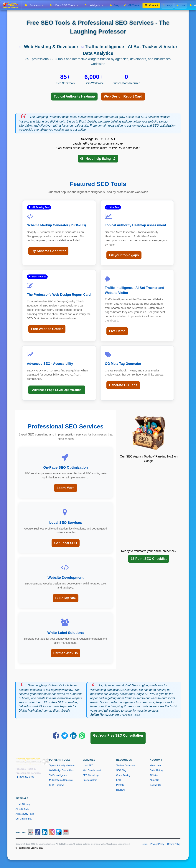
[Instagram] (52, 833)
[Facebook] (38, 833)
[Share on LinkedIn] (73, 736)
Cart (181, 6)
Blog (115, 5)
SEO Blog (121, 770)
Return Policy (174, 844)
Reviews (120, 790)
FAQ (167, 6)
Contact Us (155, 785)
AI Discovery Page (25, 814)
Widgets (95, 5)
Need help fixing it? (98, 159)
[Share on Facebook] (56, 736)
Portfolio (120, 785)
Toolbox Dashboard (126, 765)
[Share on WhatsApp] (82, 736)
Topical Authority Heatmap (74, 96)
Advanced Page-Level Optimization (57, 390)
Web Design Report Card (123, 96)
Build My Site (65, 598)
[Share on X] (65, 736)
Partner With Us (66, 653)
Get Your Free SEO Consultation (118, 735)
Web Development (92, 770)
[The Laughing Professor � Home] (12, 5)
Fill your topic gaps (124, 255)
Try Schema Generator (48, 251)
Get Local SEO (65, 543)
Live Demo (117, 331)
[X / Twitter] (59, 833)
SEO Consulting (91, 775)
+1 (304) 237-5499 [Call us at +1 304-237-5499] (25, 777)
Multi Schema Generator (61, 780)
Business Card (90, 780)
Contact (151, 5)
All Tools (131, 5)
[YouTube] (66, 833)
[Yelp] (31, 833)
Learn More (66, 488)
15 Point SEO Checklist (149, 559)
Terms (144, 844)
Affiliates (154, 775)
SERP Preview (56, 785)
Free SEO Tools (65, 5)
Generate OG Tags (123, 385)
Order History (156, 770)
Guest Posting (123, 775)
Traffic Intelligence (58, 775)
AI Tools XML (22, 809)
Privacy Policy (157, 844)
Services (35, 5)
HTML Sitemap (23, 804)
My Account (156, 765)
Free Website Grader (47, 329)
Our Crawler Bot (24, 819)
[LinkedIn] (45, 833)
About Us (154, 780)
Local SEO (88, 765)
